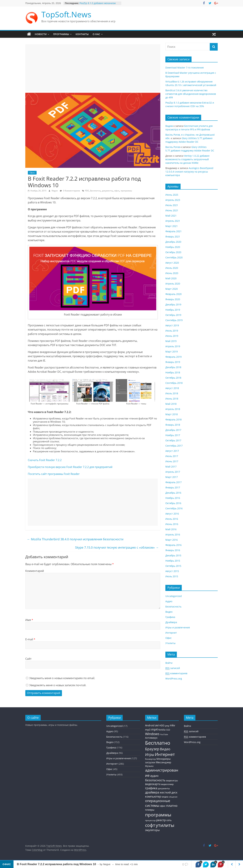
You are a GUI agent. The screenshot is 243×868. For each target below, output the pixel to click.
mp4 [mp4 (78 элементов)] (154, 729)
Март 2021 (172, 226)
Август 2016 (172, 514)
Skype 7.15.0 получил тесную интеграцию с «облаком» (117, 547)
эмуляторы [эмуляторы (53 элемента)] (152, 830)
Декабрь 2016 (173, 493)
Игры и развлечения (178, 627)
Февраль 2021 (173, 231)
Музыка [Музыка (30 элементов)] (149, 766)
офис (117, 191)
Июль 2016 (172, 519)
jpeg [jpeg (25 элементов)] (167, 726)
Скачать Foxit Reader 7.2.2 (45, 460)
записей (173, 668)
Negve (55, 191)
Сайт (28, 659)
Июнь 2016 (172, 524)
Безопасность (173, 607)
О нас (96, 34)
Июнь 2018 (172, 399)
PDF (87, 191)
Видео (169, 612)
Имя (29, 620)
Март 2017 (172, 477)
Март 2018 (172, 414)
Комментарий (35, 571)
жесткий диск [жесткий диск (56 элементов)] (169, 792)
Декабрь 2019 (173, 304)
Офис (32, 173)
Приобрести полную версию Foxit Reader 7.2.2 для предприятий (70, 467)
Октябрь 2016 (173, 503)
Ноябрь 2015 (173, 561)
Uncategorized (174, 596)
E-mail (30, 639)
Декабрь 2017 (173, 430)
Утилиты (170, 643)
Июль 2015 (172, 576)
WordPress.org (174, 679)
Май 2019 (171, 341)
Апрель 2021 (173, 221)
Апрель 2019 (173, 346)
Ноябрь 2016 (173, 498)
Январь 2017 (173, 487)
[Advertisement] (93, 68)
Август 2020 (172, 263)
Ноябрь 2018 (173, 372)
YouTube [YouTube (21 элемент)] (164, 734)
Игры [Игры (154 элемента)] (150, 754)
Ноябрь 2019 (173, 310)
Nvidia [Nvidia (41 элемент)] (162, 730)
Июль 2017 (172, 456)
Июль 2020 (172, 268)
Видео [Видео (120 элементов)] (165, 749)
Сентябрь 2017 (174, 446)
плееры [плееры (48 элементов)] (150, 810)
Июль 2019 (172, 331)
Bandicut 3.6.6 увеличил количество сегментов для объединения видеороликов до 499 (191, 94)
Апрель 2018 (173, 409)
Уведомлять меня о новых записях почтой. (58, 685)
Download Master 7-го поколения (185, 68)
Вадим (169, 126)
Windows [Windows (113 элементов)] (152, 734)
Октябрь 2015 (173, 566)
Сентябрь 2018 (174, 383)
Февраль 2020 (173, 294)
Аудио (169, 601)
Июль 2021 (172, 205)
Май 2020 (171, 278)
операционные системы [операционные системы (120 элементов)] (158, 803)
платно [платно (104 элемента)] (172, 806)
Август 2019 (172, 325)
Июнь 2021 (172, 210)
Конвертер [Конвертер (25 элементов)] (150, 759)
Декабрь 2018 (173, 367)
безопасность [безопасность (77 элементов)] (155, 780)
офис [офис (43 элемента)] (163, 806)
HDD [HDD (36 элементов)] (162, 725)
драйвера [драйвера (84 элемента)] (152, 792)
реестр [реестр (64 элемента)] (161, 820)
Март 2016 (172, 540)
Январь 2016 (173, 550)
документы (107, 191)
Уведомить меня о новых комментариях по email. (62, 678)
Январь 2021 (173, 237)
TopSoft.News (66, 14)
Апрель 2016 (173, 535)
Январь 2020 (173, 299)
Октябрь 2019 (173, 315)
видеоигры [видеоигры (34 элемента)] (172, 780)
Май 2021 (171, 216)
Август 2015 (172, 571)
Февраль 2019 (173, 357)
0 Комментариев (70, 191)
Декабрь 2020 (173, 242)
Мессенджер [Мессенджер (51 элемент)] (164, 762)
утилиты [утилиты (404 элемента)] (165, 825)
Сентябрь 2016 (174, 508)
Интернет (171, 633)
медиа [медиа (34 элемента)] (165, 797)
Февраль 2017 (173, 482)
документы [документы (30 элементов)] (164, 788)
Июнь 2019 (172, 336)
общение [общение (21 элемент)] (173, 797)
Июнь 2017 (172, 461)
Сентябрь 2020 (174, 257)
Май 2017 (171, 467)
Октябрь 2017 (173, 440)
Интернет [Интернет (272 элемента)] (165, 754)
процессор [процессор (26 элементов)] (150, 820)
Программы (61, 34)
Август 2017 (172, 451)
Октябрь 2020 (173, 252)
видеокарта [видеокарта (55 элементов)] (153, 784)
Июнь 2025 (172, 195)
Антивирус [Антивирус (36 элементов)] (151, 738)
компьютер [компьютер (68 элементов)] (153, 796)
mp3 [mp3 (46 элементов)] (148, 730)
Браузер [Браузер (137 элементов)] (152, 749)
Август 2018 (172, 388)
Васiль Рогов (173, 147)
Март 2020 (172, 289)
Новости (41, 34)
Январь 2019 (173, 362)
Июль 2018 (172, 393)
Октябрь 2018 (173, 378)
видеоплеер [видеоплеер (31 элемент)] (167, 784)
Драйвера (171, 622)
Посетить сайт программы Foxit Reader (54, 474)
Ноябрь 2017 (173, 435)
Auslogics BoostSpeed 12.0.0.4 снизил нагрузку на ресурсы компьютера (189, 172)
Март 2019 (172, 352)
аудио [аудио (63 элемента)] (154, 776)
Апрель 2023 (173, 200)
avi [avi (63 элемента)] (157, 725)
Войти (169, 663)
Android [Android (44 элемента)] (150, 725)
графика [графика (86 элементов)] (151, 788)
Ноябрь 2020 (173, 247)
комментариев (176, 673)
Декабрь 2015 (173, 555)
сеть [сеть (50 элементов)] (169, 820)
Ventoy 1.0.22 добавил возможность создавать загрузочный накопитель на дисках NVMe (187, 159)
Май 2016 (171, 529)
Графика (170, 617)
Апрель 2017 (173, 472)
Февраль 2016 (173, 545)
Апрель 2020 (173, 284)
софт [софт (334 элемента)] (150, 825)
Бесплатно (95, 191)
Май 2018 (171, 404)
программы (126, 191)
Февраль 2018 (173, 419)
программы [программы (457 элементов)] (158, 815)
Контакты (82, 34)
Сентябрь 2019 (174, 320)
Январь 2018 (173, 425)
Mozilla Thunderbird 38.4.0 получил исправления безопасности (75, 539)
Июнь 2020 (172, 273)
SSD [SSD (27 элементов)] (168, 730)
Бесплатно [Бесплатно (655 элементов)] (158, 743)
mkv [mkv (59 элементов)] (172, 725)
